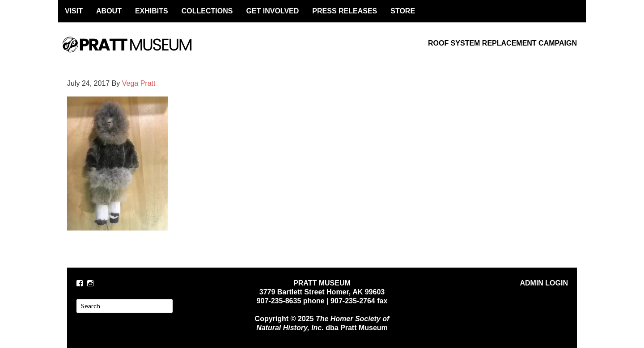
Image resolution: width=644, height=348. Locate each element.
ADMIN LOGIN (544, 283)
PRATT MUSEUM (136, 52)
